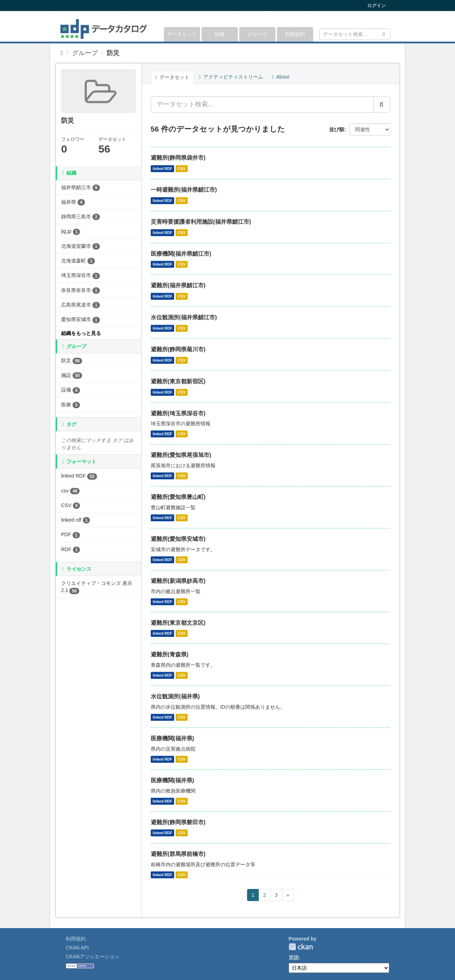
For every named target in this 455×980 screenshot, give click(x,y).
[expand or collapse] (390, 26)
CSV (182, 169)
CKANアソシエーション (93, 957)
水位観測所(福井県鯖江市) (184, 317)
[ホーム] (62, 53)
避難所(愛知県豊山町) (178, 497)
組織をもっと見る (81, 333)
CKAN (301, 947)
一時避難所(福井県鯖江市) (184, 190)
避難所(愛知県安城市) (178, 539)
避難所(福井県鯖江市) (178, 285)
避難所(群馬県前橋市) (178, 854)
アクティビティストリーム (231, 77)
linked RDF (163, 169)
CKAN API (77, 948)
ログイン (376, 6)
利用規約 (295, 34)
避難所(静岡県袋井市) (178, 158)
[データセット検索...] (262, 105)
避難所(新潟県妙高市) (178, 581)
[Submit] (384, 34)
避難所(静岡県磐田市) (178, 822)
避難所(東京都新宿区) (178, 381)
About (281, 77)
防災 (113, 53)
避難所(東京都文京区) (178, 623)
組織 (220, 34)
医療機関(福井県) (173, 738)
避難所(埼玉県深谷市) (178, 413)
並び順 (337, 129)
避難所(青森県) (170, 654)
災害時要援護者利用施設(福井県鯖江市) (201, 222)
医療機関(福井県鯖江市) (181, 254)
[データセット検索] (355, 34)
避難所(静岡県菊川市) (178, 349)
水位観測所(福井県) (175, 696)
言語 (294, 958)
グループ (257, 34)
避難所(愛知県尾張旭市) (181, 455)
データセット (182, 34)
